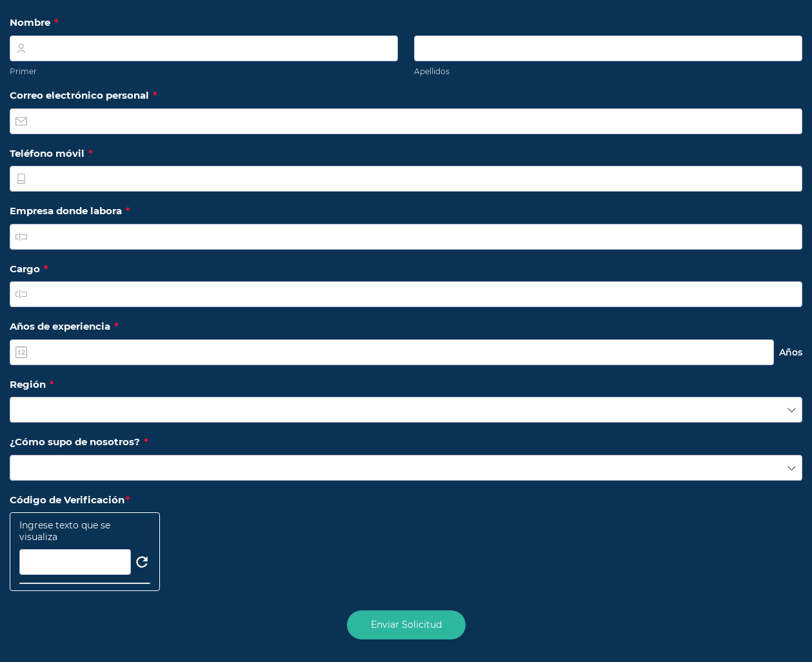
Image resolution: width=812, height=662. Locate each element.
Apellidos (432, 71)
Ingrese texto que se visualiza (65, 531)
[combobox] (406, 410)
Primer (23, 71)
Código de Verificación (73, 500)
